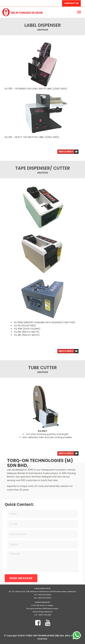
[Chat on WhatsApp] (76, 635)
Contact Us (71, 3)
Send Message (21, 578)
